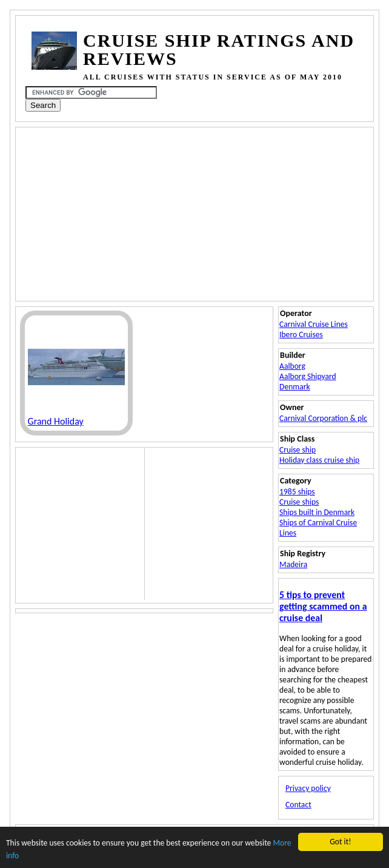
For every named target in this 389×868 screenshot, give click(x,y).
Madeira (293, 564)
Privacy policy (308, 788)
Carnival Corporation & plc (323, 418)
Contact (298, 805)
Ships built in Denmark (317, 512)
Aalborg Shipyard (308, 376)
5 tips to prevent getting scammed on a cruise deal (323, 606)
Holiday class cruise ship (319, 460)
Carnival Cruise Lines (314, 324)
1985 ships (297, 492)
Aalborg (292, 366)
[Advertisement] (174, 213)
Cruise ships (299, 502)
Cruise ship (298, 450)
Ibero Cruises (301, 335)
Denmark (295, 387)
